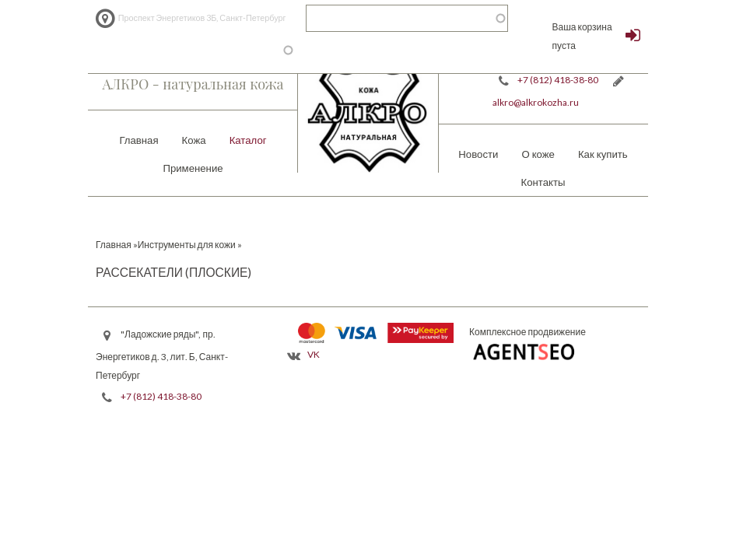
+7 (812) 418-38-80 (558, 80)
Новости (478, 154)
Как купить (603, 154)
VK (314, 354)
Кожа (194, 140)
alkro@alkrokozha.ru (536, 102)
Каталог (248, 140)
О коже (538, 154)
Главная (138, 140)
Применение (193, 168)
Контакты (543, 182)
